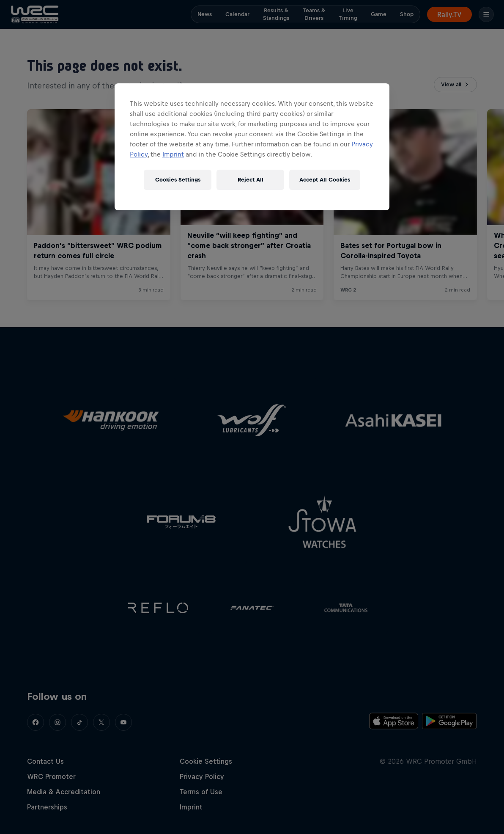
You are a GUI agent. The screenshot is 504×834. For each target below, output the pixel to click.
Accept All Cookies (325, 180)
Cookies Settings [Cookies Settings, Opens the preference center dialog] (178, 180)
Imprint (173, 154)
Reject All (251, 180)
